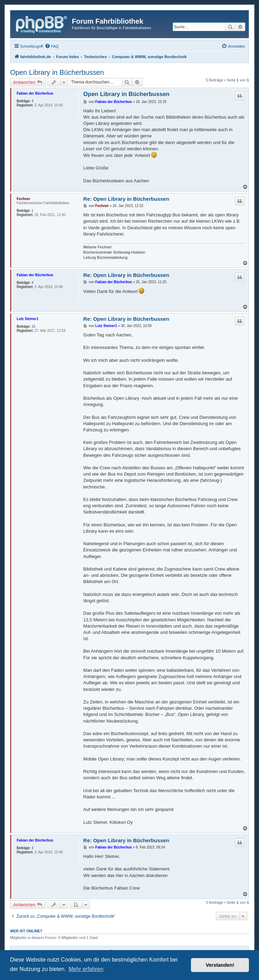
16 (34, 326)
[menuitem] (52, 46)
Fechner (23, 199)
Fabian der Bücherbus (35, 93)
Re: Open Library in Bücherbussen (126, 199)
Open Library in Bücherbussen (57, 72)
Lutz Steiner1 (28, 319)
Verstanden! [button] (220, 965)
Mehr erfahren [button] (86, 969)
